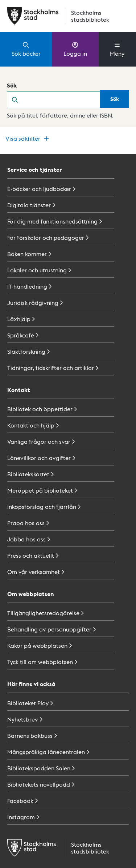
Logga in (75, 49)
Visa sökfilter (28, 139)
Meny (117, 49)
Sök (12, 85)
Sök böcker (26, 49)
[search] (61, 100)
